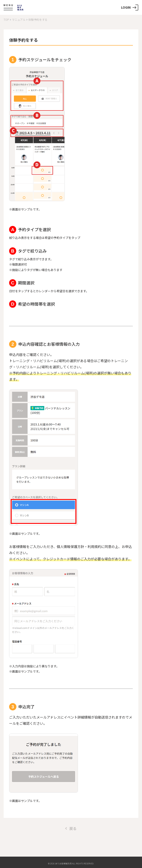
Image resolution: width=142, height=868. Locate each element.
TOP (6, 19)
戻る (71, 828)
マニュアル (19, 19)
